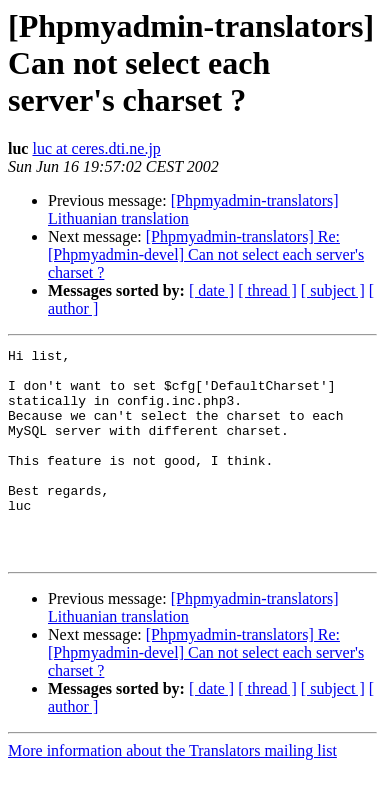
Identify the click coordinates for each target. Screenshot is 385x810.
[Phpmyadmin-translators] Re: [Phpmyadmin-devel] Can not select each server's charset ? (206, 254)
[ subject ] (333, 290)
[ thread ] (267, 290)
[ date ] (211, 290)
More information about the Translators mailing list (172, 792)
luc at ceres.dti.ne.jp (96, 148)
